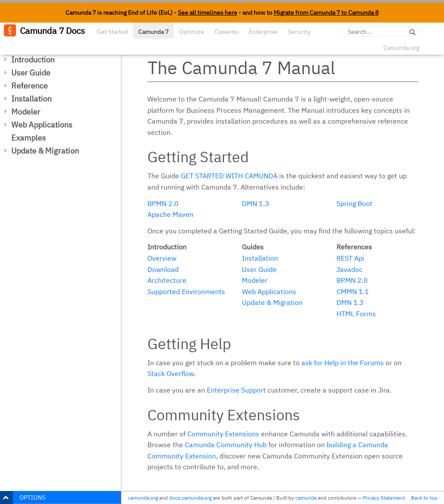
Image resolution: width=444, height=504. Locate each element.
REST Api (350, 258)
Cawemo (227, 32)
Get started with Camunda (229, 176)
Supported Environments (186, 291)
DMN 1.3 (256, 203)
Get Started (112, 32)
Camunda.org (401, 48)
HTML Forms (356, 314)
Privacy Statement (384, 498)
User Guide (31, 73)
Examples (29, 138)
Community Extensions (223, 434)
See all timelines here (207, 13)
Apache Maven (170, 214)
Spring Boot (354, 203)
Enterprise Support (236, 390)
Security (299, 32)
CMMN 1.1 (353, 291)
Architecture (167, 280)
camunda (306, 498)
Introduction (33, 60)
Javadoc (349, 269)
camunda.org (143, 498)
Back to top (424, 498)
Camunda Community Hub (226, 445)
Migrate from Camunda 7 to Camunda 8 (326, 13)
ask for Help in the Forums (343, 363)
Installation (31, 99)
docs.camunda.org (190, 498)
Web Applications (42, 125)
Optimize (192, 32)
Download (163, 269)
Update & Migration (45, 151)
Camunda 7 (153, 32)
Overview (162, 258)
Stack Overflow (171, 373)
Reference (29, 86)
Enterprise (263, 32)
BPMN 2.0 (163, 203)
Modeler (26, 112)
